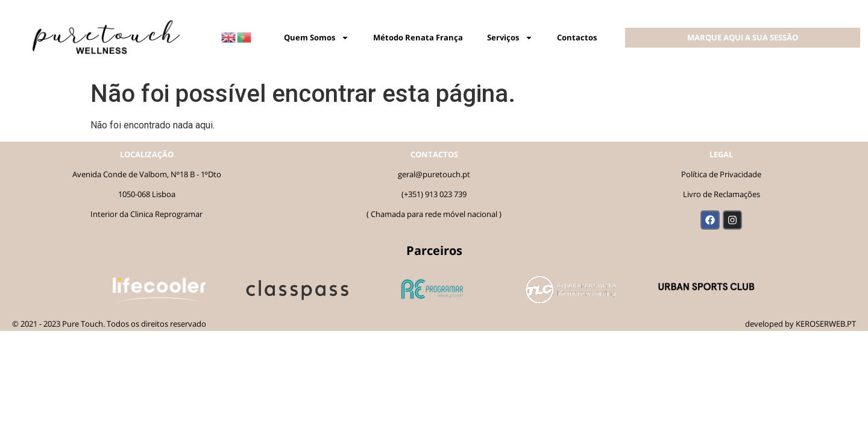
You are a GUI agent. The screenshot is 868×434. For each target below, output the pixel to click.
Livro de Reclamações (722, 194)
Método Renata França (418, 37)
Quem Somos (316, 38)
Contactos (577, 37)
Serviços (510, 38)
